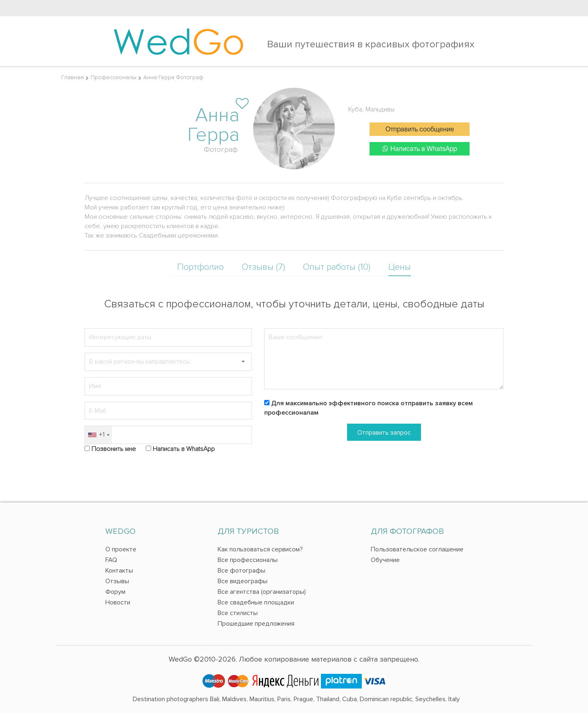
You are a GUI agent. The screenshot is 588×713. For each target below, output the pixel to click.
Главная (72, 77)
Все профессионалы (248, 560)
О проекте (121, 549)
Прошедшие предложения (256, 624)
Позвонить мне (114, 449)
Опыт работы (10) (337, 267)
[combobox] (98, 435)
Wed (179, 41)
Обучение (385, 560)
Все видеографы (243, 581)
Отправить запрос (384, 433)
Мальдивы (380, 109)
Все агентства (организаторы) (262, 592)
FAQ (111, 560)
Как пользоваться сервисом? (260, 549)
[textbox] (168, 362)
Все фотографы (242, 571)
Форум (115, 592)
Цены (400, 267)
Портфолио (200, 267)
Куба (355, 109)
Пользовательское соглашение (417, 549)
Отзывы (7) (263, 267)
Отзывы (117, 581)
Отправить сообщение (420, 130)
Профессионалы (114, 77)
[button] (243, 362)
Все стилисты (238, 613)
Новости (118, 602)
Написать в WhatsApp (420, 149)
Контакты (119, 571)
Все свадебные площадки (256, 602)
